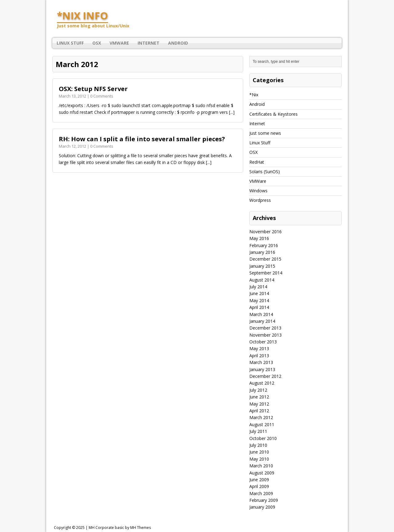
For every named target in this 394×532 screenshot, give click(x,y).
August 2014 (262, 280)
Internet (149, 43)
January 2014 (262, 321)
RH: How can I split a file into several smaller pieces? (142, 139)
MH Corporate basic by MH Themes (120, 528)
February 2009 (264, 500)
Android (178, 43)
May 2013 (259, 348)
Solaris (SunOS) (265, 172)
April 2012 (259, 411)
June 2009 (259, 480)
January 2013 (262, 369)
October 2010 (263, 438)
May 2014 (259, 300)
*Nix (254, 95)
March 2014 (261, 314)
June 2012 (259, 397)
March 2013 (261, 362)
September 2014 (266, 273)
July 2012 (258, 390)
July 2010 (258, 445)
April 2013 (259, 356)
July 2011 (258, 431)
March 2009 (261, 493)
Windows (258, 191)
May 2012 (259, 404)
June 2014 (259, 293)
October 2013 (263, 342)
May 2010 (259, 459)
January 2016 (262, 252)
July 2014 (258, 287)
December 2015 (265, 259)
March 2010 (261, 466)
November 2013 (265, 335)
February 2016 (264, 245)
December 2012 (265, 376)
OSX (97, 43)
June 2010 (259, 452)
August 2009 (262, 473)
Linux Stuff (70, 43)
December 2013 (265, 328)
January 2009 (262, 507)
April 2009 (259, 486)
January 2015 (262, 266)
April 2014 (259, 307)
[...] (232, 112)
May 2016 (259, 238)
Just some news (265, 133)
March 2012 (261, 417)
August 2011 (262, 424)
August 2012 (262, 383)
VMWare (119, 43)
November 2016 (265, 232)
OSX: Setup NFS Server (93, 89)
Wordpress (260, 200)
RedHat (257, 162)
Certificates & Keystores (273, 114)
